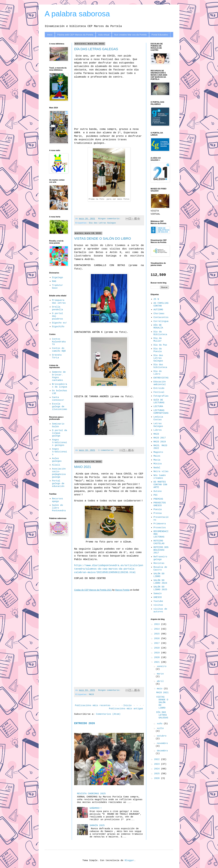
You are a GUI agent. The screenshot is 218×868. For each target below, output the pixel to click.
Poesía (158, 510)
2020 (158, 658)
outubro (162, 736)
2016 (158, 639)
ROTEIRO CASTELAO (159, 542)
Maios (157, 456)
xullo (160, 728)
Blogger (130, 861)
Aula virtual (104, 35)
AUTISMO (158, 310)
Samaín (158, 594)
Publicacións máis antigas (126, 709)
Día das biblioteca (160, 366)
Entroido (159, 388)
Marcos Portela (122, 590)
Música (158, 464)
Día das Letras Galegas (102, 223)
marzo (160, 674)
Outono (158, 491)
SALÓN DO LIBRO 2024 (160, 582)
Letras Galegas (158, 425)
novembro (162, 743)
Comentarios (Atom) (108, 714)
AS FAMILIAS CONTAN (161, 305)
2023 (158, 764)
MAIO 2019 (160, 442)
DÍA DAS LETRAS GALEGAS (96, 49)
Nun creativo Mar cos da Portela (130, 35)
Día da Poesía (158, 350)
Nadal (157, 468)
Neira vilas (161, 471)
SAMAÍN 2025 (97, 826)
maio (160, 689)
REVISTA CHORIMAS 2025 (91, 794)
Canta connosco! (58, 399)
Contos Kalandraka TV (59, 342)
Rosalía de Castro (160, 569)
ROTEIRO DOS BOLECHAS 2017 (161, 550)
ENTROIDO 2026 (85, 723)
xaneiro (162, 666)
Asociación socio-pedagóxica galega (59, 473)
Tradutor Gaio (58, 287)
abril (160, 681)
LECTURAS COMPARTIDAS (161, 412)
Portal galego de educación (58, 484)
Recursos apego (58, 500)
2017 (158, 643)
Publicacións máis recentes (93, 706)
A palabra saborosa (77, 14)
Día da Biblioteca (160, 333)
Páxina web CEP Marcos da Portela (75, 35)
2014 (158, 629)
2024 (158, 769)
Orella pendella (58, 308)
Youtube (158, 601)
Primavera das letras (59, 302)
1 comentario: (107, 450)
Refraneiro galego (160, 558)
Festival (159, 392)
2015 (158, 634)
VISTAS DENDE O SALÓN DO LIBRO (103, 239)
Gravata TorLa (57, 356)
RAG (54, 281)
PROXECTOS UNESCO (160, 504)
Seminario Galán (58, 425)
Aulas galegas (57, 460)
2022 (158, 759)
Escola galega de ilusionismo (60, 407)
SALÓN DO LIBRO (159, 575)
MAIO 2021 (83, 467)
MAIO (91, 694)
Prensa (158, 513)
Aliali (56, 465)
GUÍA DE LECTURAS (159, 401)
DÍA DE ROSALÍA (158, 327)
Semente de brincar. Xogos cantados (59, 376)
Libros (158, 430)
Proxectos (160, 528)
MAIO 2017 (160, 438)
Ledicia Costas (158, 418)
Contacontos (161, 317)
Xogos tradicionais (60, 452)
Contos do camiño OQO (59, 350)
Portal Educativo (160, 35)
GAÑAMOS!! (96, 808)
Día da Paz (160, 345)
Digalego (58, 278)
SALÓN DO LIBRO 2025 (160, 588)
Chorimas (159, 314)
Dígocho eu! (60, 323)
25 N (156, 299)
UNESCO (158, 597)
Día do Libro (158, 373)
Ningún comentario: (110, 219)
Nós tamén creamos (160, 477)
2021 (158, 662)
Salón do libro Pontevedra (59, 508)
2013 (158, 624)
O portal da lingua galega (60, 433)
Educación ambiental (160, 383)
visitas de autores (160, 610)
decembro (162, 751)
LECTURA (158, 407)
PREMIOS (158, 499)
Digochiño (58, 327)
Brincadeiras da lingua (60, 386)
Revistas (159, 563)
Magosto (158, 452)
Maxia (157, 460)
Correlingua (161, 321)
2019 (158, 653)
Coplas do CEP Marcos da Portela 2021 (93, 590)
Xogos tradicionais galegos (60, 443)
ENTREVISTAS (161, 378)
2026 (158, 778)
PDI (156, 495)
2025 (158, 774)
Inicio (50, 35)
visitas (158, 605)
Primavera (160, 524)
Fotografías (161, 396)
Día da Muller (158, 340)
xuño (160, 724)
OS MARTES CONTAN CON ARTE (160, 485)
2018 (158, 648)
